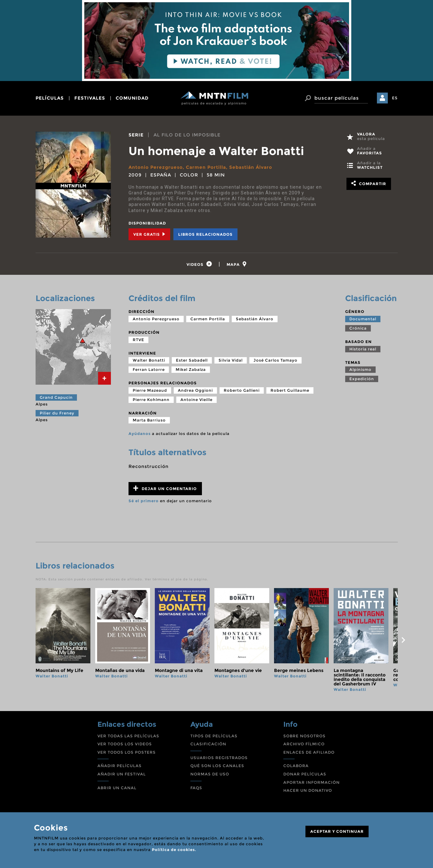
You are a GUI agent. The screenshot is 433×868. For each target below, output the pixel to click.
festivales (90, 98)
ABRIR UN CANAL (117, 788)
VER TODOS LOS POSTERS (127, 752)
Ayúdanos (140, 434)
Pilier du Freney (57, 413)
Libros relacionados (205, 234)
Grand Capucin (56, 397)
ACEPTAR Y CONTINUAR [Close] (337, 831)
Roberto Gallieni (242, 390)
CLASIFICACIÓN (208, 744)
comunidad (132, 98)
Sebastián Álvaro (251, 167)
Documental (363, 319)
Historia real (363, 349)
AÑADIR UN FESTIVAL (122, 774)
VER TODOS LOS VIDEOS (125, 744)
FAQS (196, 788)
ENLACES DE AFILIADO (309, 752)
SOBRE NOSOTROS (304, 736)
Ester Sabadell (192, 360)
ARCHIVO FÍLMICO (304, 744)
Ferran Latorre (149, 369)
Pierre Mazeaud (150, 390)
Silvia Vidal (231, 360)
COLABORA (296, 766)
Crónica (358, 328)
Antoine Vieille (196, 400)
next (404, 640)
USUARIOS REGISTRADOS (219, 758)
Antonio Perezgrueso (156, 167)
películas (50, 98)
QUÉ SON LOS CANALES (217, 766)
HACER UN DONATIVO (308, 790)
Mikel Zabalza (191, 369)
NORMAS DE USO (210, 774)
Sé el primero (144, 501)
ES (395, 98)
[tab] (199, 264)
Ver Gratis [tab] (149, 234)
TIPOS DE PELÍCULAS (214, 736)
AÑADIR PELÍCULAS (120, 766)
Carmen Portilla (206, 167)
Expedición (362, 379)
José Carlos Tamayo (275, 360)
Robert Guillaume (290, 390)
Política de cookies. (174, 850)
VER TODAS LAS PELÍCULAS (128, 736)
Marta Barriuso (149, 420)
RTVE (138, 340)
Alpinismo (360, 369)
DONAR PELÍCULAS (305, 774)
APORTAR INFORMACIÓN (312, 782)
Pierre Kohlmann (151, 400)
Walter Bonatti (149, 360)
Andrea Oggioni (195, 390)
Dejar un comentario (165, 488)
